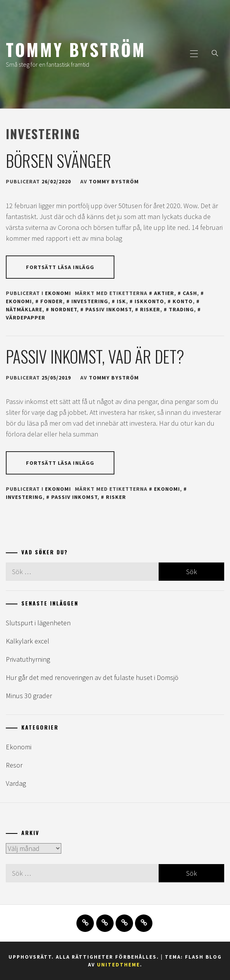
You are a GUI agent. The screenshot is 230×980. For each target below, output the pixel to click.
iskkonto (149, 301)
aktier (164, 293)
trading (181, 309)
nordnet (64, 309)
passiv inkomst (108, 309)
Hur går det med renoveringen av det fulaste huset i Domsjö (92, 677)
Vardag (16, 783)
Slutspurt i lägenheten (38, 623)
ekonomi (167, 489)
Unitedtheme (118, 965)
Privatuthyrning (28, 659)
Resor (14, 765)
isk (121, 301)
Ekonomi (58, 293)
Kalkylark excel (28, 641)
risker (150, 309)
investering (90, 301)
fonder (52, 301)
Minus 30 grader (29, 696)
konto (183, 301)
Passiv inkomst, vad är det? (95, 356)
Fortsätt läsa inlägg (60, 267)
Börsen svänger (59, 160)
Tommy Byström (76, 49)
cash (190, 293)
